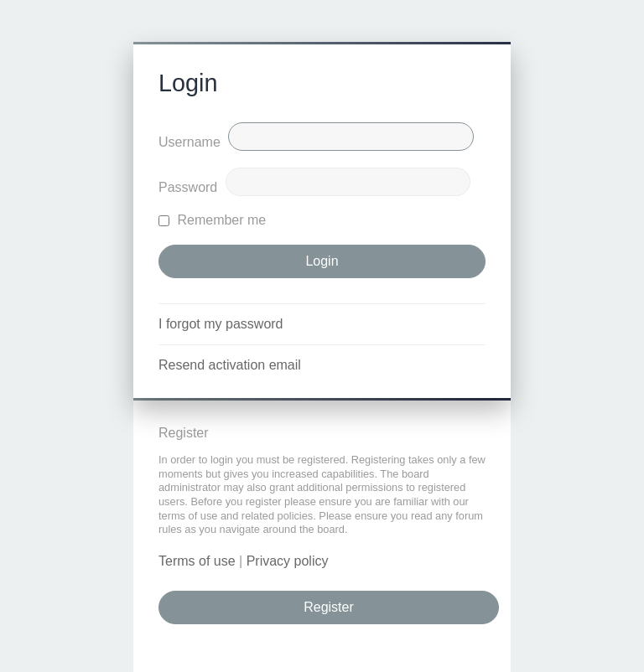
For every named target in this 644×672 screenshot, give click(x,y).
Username (190, 142)
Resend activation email (230, 365)
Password (188, 187)
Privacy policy (288, 561)
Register (329, 607)
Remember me (212, 220)
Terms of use (197, 561)
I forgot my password (221, 324)
